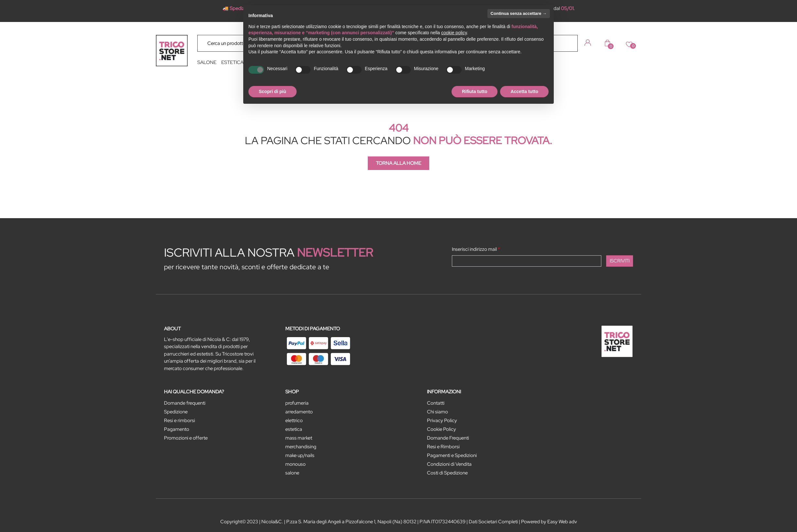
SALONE (207, 62)
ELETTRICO (294, 420)
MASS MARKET (299, 438)
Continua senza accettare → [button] (519, 13)
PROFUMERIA (297, 403)
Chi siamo (437, 412)
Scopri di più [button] (273, 91)
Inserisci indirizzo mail (476, 249)
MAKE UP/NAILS (300, 455)
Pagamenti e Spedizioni (452, 455)
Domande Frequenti (448, 438)
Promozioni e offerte (186, 438)
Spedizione (176, 412)
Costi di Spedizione (447, 473)
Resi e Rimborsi (443, 447)
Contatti (436, 403)
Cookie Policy (442, 429)
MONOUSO (295, 464)
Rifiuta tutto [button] (475, 91)
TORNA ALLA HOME (398, 163)
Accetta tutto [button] (524, 91)
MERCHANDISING (301, 447)
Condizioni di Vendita (449, 464)
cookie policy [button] (454, 33)
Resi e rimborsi (180, 420)
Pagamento (177, 429)
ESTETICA (232, 62)
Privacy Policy (442, 420)
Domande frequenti (185, 403)
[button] (568, 43)
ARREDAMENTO (299, 412)
